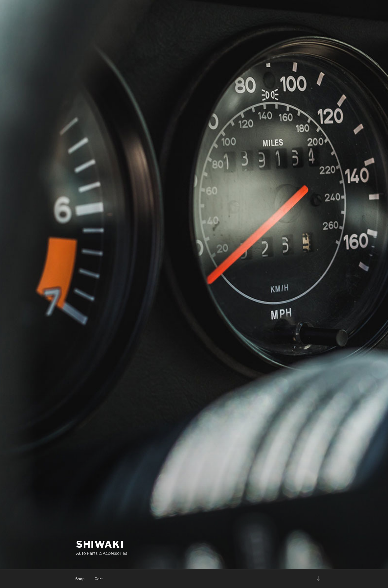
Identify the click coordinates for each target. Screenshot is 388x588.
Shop (80, 579)
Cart (99, 579)
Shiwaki (100, 544)
